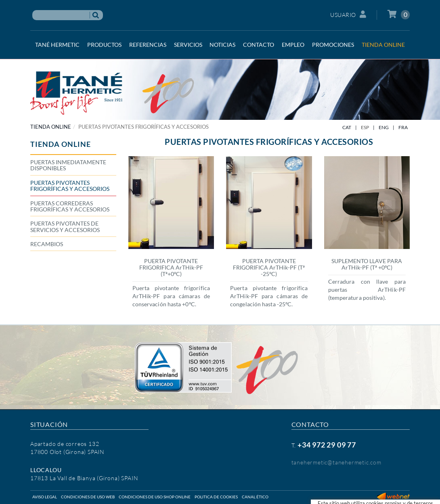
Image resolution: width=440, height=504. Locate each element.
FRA (403, 127)
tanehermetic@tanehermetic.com (336, 462)
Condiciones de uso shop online (155, 497)
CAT (347, 127)
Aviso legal (45, 497)
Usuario (348, 14)
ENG (384, 127)
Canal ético (255, 497)
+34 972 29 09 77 (327, 445)
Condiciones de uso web (88, 497)
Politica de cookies (216, 497)
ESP (365, 127)
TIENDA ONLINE (51, 127)
